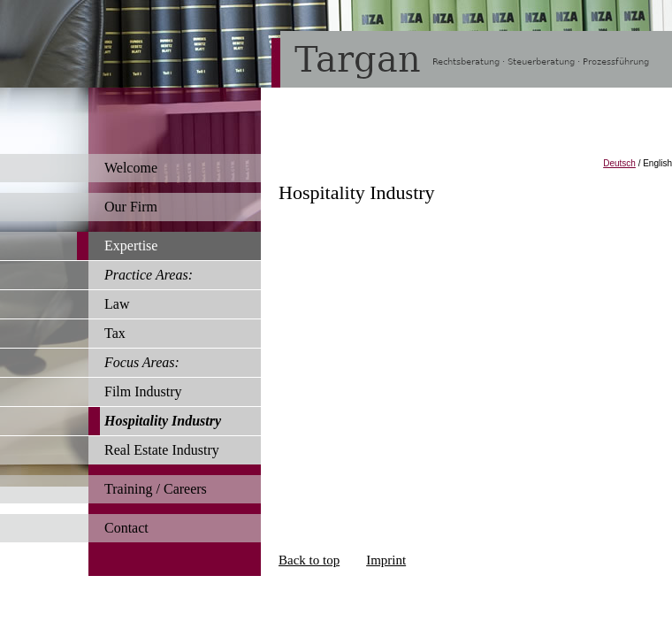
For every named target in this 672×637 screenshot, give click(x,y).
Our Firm (131, 207)
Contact (126, 528)
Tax (115, 333)
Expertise (131, 246)
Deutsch (619, 163)
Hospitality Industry (163, 421)
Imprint (386, 560)
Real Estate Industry (162, 450)
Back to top (309, 560)
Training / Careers (156, 489)
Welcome (131, 168)
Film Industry (143, 391)
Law (117, 304)
